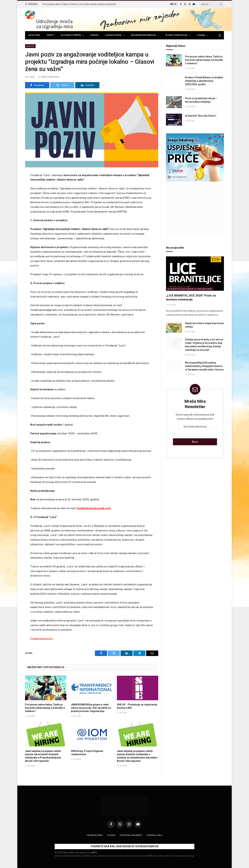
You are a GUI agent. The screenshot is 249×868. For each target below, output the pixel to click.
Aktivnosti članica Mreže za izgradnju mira (190, 289)
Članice (111, 835)
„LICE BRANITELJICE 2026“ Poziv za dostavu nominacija (191, 297)
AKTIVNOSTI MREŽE (71, 35)
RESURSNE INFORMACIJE (144, 35)
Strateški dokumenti (131, 835)
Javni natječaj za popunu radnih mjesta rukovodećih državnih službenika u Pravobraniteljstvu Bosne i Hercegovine (43, 756)
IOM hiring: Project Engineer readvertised (87, 753)
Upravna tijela (155, 835)
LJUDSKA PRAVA (113, 35)
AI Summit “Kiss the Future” (201, 116)
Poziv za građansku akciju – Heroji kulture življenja (201, 100)
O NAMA (201, 35)
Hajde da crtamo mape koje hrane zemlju (204, 325)
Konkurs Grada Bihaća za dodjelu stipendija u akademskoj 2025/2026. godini (204, 81)
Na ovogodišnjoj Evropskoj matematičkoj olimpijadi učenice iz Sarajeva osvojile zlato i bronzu (204, 366)
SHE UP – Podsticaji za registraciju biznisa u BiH (137, 706)
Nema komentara (49, 77)
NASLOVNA (34, 35)
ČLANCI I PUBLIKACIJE (176, 35)
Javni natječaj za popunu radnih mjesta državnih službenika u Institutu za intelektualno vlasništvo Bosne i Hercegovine (137, 756)
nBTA (94, 853)
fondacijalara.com (41, 638)
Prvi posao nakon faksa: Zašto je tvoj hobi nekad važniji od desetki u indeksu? (81, 4)
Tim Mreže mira (95, 835)
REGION (94, 35)
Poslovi (30, 46)
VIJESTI (50, 35)
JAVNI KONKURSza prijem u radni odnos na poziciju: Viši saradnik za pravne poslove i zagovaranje (91, 708)
